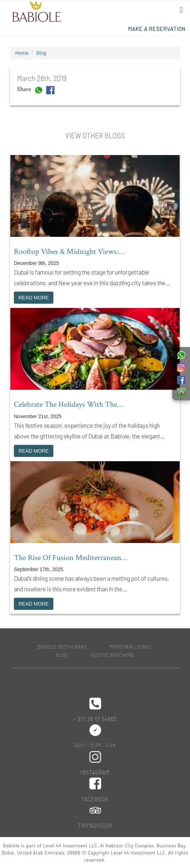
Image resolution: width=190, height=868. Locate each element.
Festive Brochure (112, 655)
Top (173, 851)
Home (22, 53)
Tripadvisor (95, 825)
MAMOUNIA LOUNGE (131, 647)
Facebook (95, 799)
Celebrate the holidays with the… (68, 404)
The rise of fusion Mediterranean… (70, 558)
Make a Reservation (157, 29)
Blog (41, 53)
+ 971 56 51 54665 (95, 719)
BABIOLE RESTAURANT (62, 647)
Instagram (95, 772)
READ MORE (34, 298)
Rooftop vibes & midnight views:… (69, 252)
